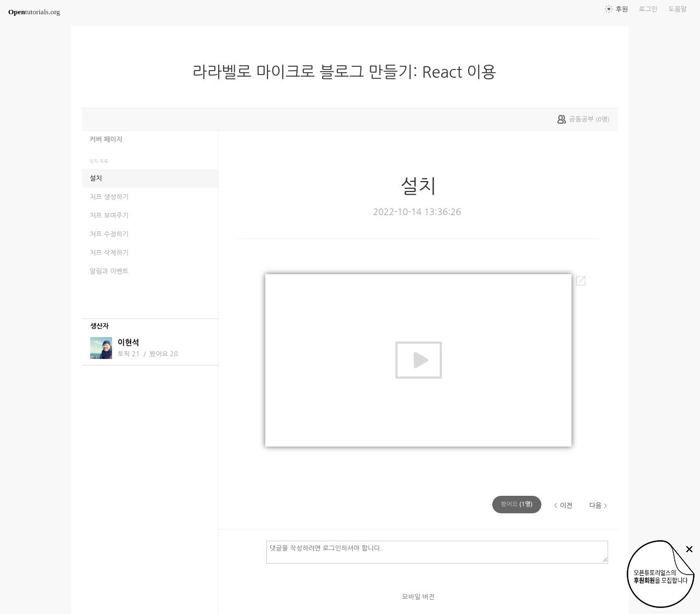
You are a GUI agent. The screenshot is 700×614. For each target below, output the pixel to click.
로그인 (648, 9)
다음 (595, 506)
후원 (622, 9)
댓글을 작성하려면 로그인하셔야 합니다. (437, 552)
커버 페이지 (106, 140)
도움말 (678, 9)
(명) (517, 504)
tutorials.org (34, 12)
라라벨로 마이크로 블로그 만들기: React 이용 (349, 72)
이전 (566, 506)
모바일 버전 (418, 597)
